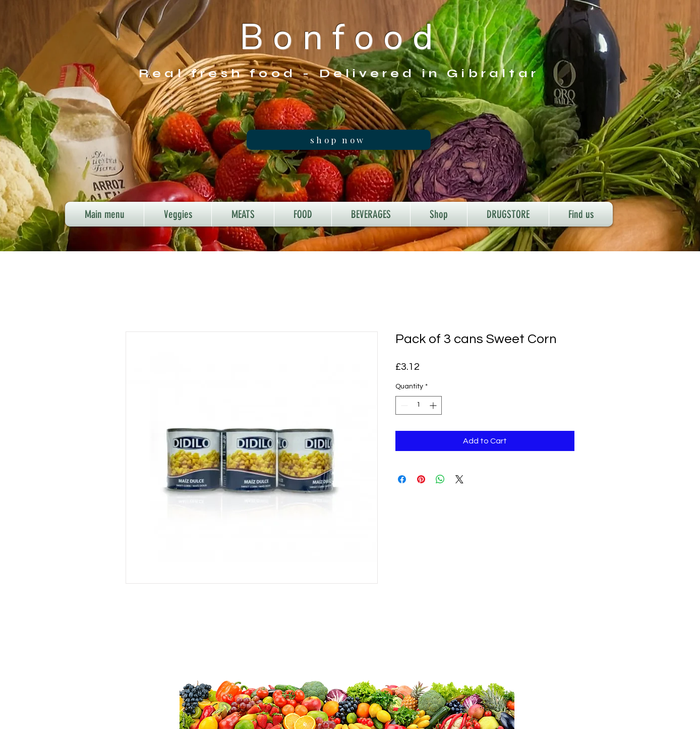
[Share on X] (459, 479)
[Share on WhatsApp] (440, 479)
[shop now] (339, 140)
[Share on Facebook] (402, 479)
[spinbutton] (419, 405)
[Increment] (434, 405)
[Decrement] (403, 405)
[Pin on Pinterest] (421, 479)
